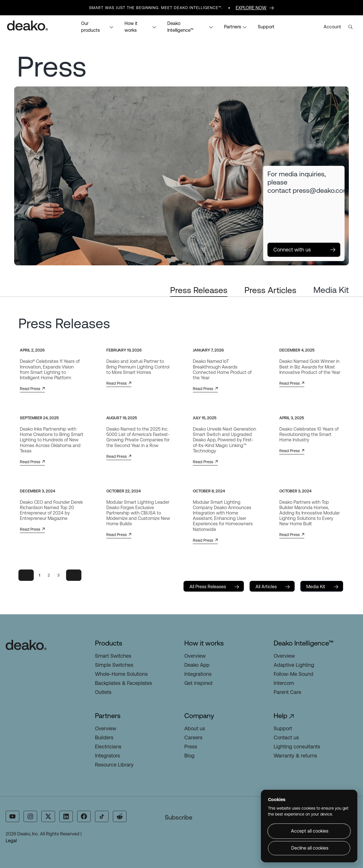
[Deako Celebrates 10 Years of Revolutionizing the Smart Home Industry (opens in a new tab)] (311, 435)
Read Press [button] (32, 389)
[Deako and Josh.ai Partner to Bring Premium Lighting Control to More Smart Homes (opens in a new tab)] (138, 367)
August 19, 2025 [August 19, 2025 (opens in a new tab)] (122, 418)
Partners (235, 27)
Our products (97, 27)
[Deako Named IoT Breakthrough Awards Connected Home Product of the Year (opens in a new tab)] (225, 370)
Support (266, 27)
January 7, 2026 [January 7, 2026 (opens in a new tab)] (208, 350)
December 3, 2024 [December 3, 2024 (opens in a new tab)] (37, 491)
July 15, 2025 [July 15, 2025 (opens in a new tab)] (205, 418)
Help (280, 716)
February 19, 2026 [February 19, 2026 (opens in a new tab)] (124, 350)
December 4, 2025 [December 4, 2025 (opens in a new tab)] (297, 350)
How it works (140, 27)
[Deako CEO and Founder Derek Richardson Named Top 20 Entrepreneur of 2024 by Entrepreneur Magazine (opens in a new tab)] (52, 511)
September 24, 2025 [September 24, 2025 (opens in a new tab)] (39, 418)
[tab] (199, 291)
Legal (11, 841)
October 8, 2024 (209, 491)
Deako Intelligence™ (190, 27)
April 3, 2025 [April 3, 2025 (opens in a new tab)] (292, 418)
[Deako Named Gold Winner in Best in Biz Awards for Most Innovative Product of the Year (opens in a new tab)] (311, 367)
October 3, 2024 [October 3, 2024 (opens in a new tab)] (295, 491)
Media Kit (331, 290)
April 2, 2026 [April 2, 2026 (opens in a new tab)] (32, 350)
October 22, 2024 (124, 491)
